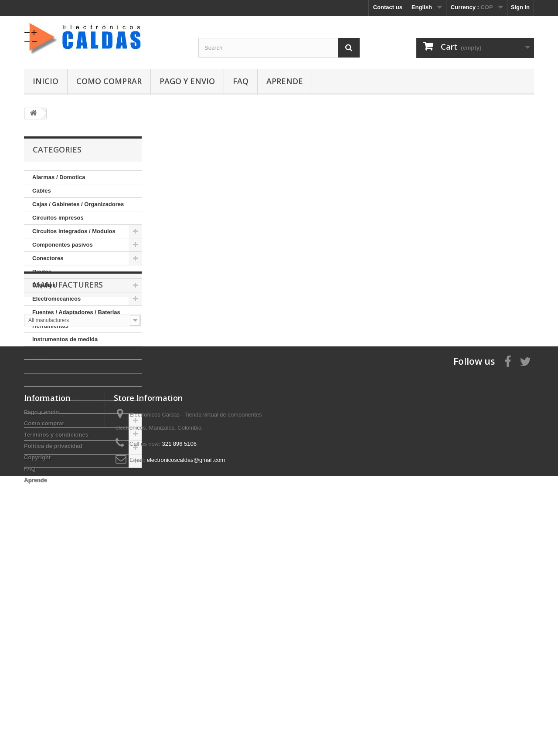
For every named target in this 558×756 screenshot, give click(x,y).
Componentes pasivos (63, 245)
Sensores (45, 420)
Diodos (42, 272)
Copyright (37, 678)
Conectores (48, 258)
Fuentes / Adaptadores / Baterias (76, 312)
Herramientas (50, 326)
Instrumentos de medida (65, 339)
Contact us (388, 7)
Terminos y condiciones (56, 656)
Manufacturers (68, 494)
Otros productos (54, 380)
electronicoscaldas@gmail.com (186, 681)
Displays (44, 285)
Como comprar (109, 81)
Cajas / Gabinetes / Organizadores (78, 204)
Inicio (46, 81)
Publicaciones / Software (66, 407)
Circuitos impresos (58, 218)
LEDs (39, 353)
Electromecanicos (56, 299)
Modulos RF (48, 366)
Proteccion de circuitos (64, 393)
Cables (42, 191)
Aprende (285, 81)
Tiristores (45, 447)
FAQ (241, 81)
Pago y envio (187, 81)
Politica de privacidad (53, 667)
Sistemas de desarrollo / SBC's (74, 434)
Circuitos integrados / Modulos (74, 231)
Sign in (520, 7)
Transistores (49, 461)
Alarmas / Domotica (59, 177)
